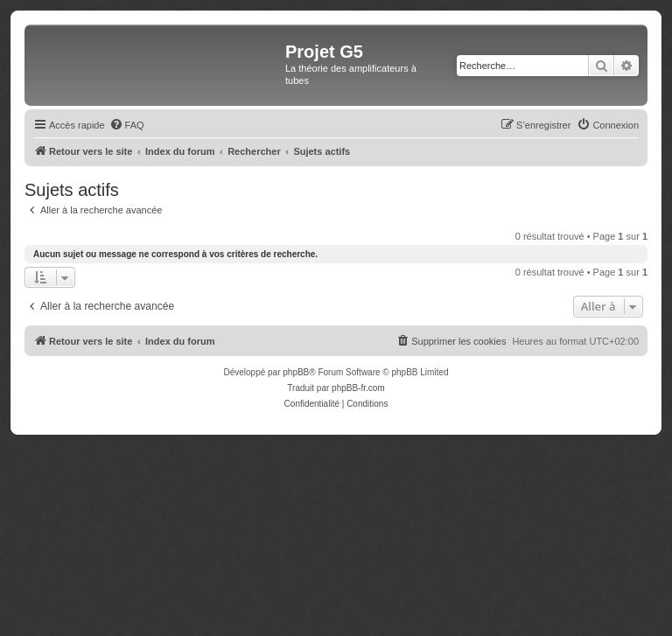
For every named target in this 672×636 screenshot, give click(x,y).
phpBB (296, 372)
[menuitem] (127, 125)
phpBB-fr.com (358, 388)
